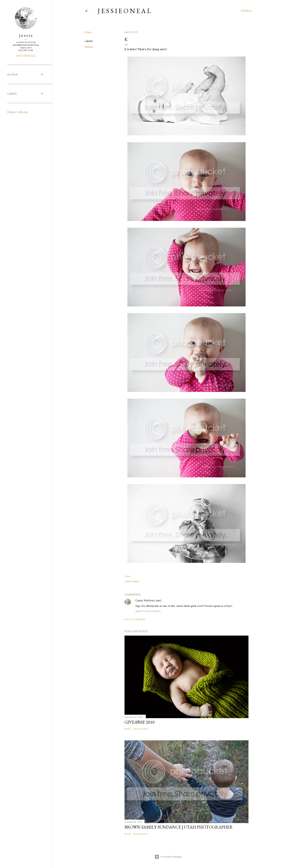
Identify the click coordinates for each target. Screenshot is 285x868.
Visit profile (26, 56)
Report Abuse (17, 112)
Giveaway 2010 (140, 722)
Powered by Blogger (168, 857)
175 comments (141, 729)
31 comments (140, 834)
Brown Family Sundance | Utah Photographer (179, 827)
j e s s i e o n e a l (124, 11)
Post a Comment (135, 619)
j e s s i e (26, 35)
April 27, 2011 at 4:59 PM (148, 611)
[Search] (246, 11)
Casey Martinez (145, 600)
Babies (89, 47)
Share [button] (88, 32)
